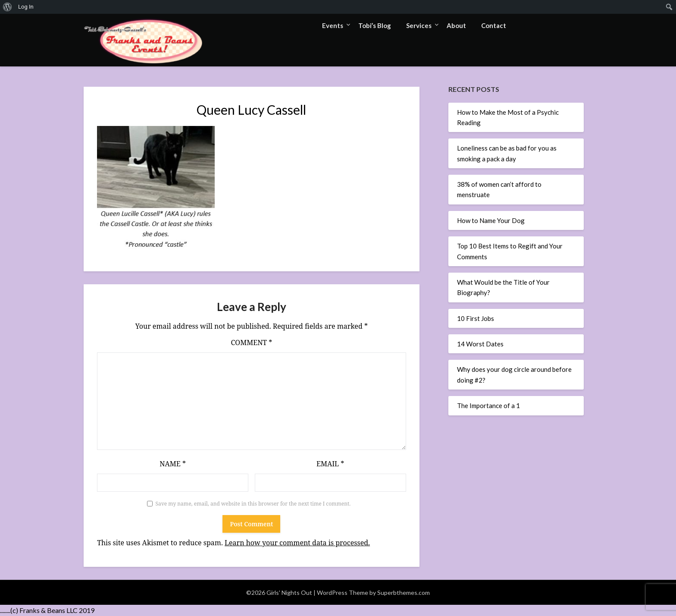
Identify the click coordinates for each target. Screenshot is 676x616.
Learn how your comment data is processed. (297, 543)
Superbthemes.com (404, 592)
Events (333, 25)
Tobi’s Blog (375, 25)
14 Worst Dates (480, 344)
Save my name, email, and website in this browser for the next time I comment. (253, 504)
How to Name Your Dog (491, 220)
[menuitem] (8, 7)
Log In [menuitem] (26, 7)
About (456, 25)
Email (330, 464)
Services (419, 25)
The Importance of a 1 (488, 405)
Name (173, 464)
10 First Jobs (476, 318)
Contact (494, 25)
